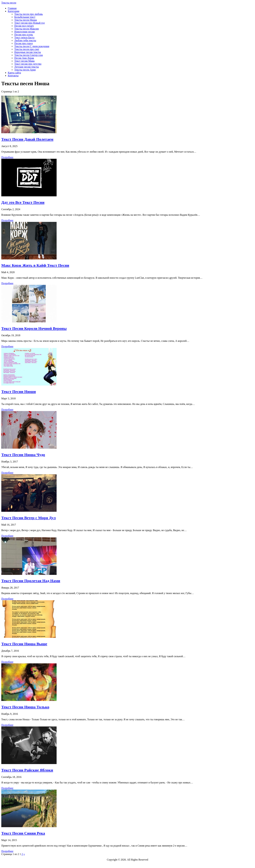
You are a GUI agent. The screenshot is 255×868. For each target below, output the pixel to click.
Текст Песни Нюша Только (25, 707)
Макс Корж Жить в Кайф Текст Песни (35, 265)
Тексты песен (9, 3)
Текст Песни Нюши (19, 392)
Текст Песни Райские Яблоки (27, 770)
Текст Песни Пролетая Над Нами (31, 581)
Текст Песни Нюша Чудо (23, 455)
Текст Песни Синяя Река (23, 833)
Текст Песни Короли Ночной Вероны (34, 328)
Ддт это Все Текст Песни (23, 202)
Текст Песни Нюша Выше (24, 644)
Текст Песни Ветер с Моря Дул (29, 518)
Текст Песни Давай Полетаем (27, 139)
